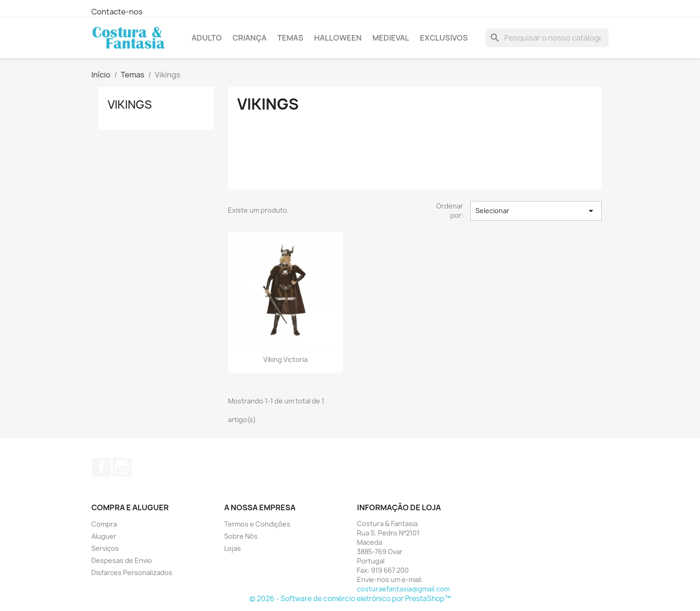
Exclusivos (444, 38)
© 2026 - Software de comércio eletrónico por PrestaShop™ (350, 599)
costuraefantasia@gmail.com (403, 589)
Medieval (391, 38)
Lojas (233, 548)
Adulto (207, 38)
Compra (104, 524)
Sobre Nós (241, 536)
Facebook (102, 467)
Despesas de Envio (122, 560)
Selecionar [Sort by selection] (536, 211)
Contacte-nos (117, 12)
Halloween (338, 38)
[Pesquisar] (547, 38)
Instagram (122, 467)
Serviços (105, 548)
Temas (290, 38)
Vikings (130, 104)
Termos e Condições (257, 524)
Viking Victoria (285, 359)
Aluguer (104, 536)
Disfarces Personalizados (132, 573)
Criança (250, 38)
